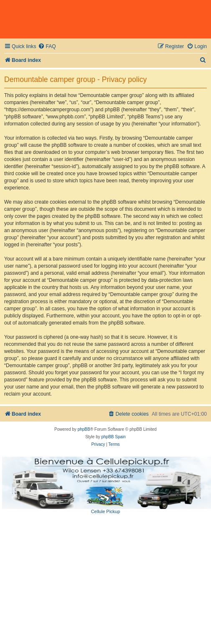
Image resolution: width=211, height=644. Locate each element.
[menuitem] (47, 47)
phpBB (84, 429)
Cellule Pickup (106, 511)
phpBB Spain (113, 437)
